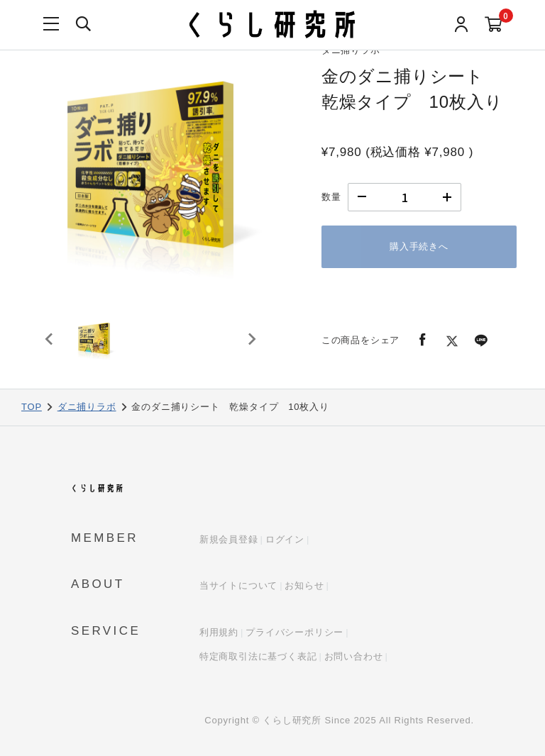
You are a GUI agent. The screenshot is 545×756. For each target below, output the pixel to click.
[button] (99, 346)
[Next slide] (251, 346)
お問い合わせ (354, 656)
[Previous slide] (50, 346)
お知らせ (304, 585)
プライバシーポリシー (294, 632)
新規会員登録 (229, 539)
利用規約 (219, 632)
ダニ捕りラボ (87, 407)
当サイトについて (238, 585)
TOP (32, 407)
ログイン (285, 539)
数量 (331, 197)
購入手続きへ (419, 246)
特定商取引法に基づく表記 (258, 656)
